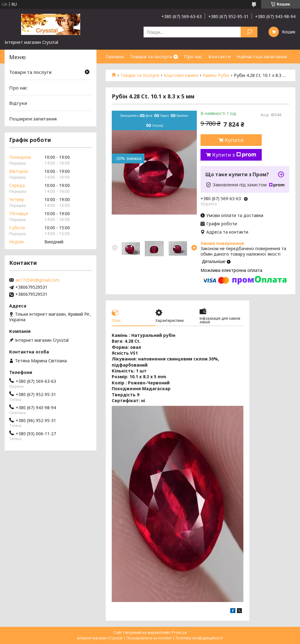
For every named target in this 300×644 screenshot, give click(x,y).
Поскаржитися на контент (149, 638)
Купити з (234, 155)
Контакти (219, 56)
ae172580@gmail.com (37, 280)
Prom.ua (179, 633)
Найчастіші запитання (262, 56)
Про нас (193, 56)
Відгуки (18, 103)
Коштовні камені (181, 75)
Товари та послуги (151, 56)
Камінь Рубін (216, 75)
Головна (115, 56)
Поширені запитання (33, 119)
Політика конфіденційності (199, 638)
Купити (234, 140)
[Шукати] (249, 32)
